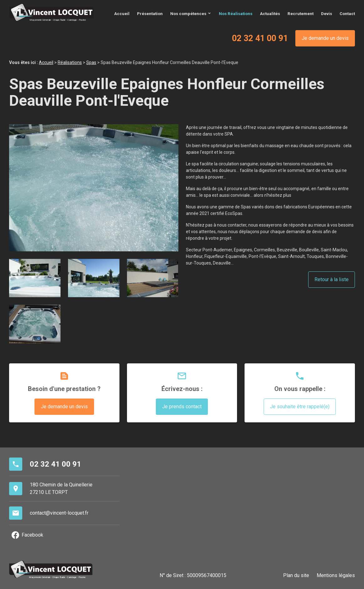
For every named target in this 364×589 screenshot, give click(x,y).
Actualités (270, 13)
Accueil (122, 13)
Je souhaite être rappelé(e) (300, 406)
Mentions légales (336, 575)
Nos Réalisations (236, 13)
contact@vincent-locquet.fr (59, 513)
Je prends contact (182, 406)
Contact (347, 13)
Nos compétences (188, 13)
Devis (327, 13)
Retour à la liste (332, 279)
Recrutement (301, 13)
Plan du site (296, 575)
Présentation (150, 13)
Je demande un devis (325, 38)
